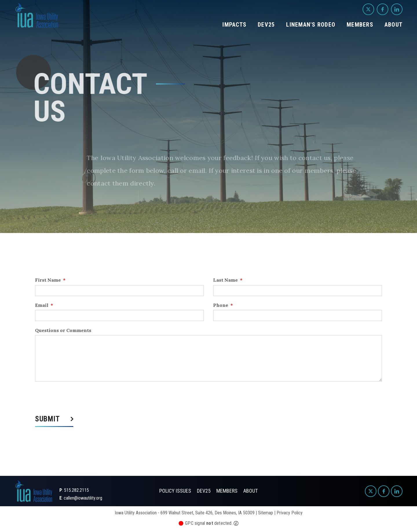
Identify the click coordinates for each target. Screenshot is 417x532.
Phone (223, 305)
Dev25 (266, 25)
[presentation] (79, 398)
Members (360, 25)
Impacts (234, 25)
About (394, 25)
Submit (47, 419)
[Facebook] (383, 9)
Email (44, 305)
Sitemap (266, 513)
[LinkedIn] (397, 9)
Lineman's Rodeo (311, 25)
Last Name (228, 280)
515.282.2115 (76, 490)
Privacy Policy (290, 513)
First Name (50, 280)
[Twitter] (368, 9)
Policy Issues (175, 491)
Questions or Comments (63, 330)
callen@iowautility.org (83, 498)
